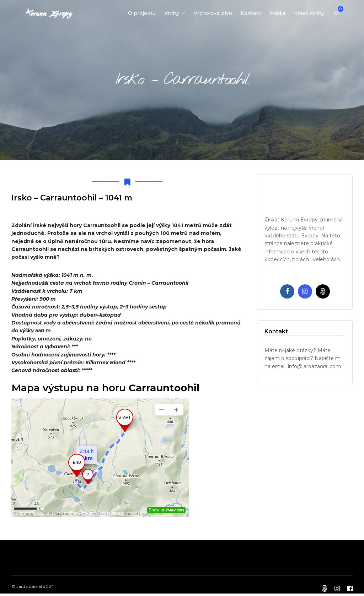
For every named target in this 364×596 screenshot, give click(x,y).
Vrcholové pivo (213, 13)
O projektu (142, 13)
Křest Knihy (309, 13)
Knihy (172, 13)
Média (278, 13)
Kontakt (251, 13)
